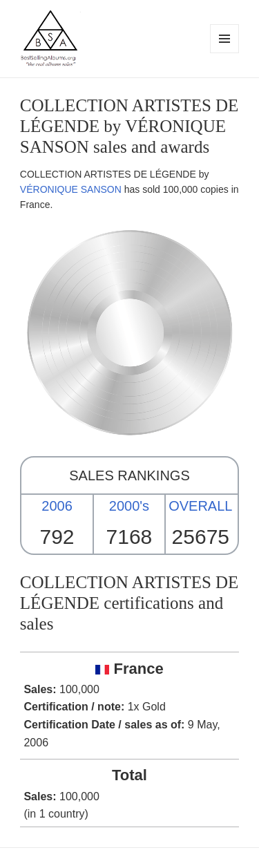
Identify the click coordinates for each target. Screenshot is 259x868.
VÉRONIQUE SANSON (71, 189)
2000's (129, 506)
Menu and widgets (225, 53)
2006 (57, 506)
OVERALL (200, 506)
